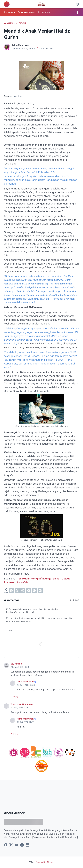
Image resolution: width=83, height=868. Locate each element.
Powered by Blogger (45, 862)
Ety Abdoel (16, 664)
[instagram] (22, 845)
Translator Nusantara (22, 704)
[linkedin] (27, 845)
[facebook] (11, 591)
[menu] (7, 4)
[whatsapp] (23, 591)
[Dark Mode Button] (77, 4)
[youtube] (17, 845)
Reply (15, 697)
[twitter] (17, 591)
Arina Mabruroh (25, 682)
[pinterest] (34, 591)
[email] (40, 591)
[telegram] (29, 591)
